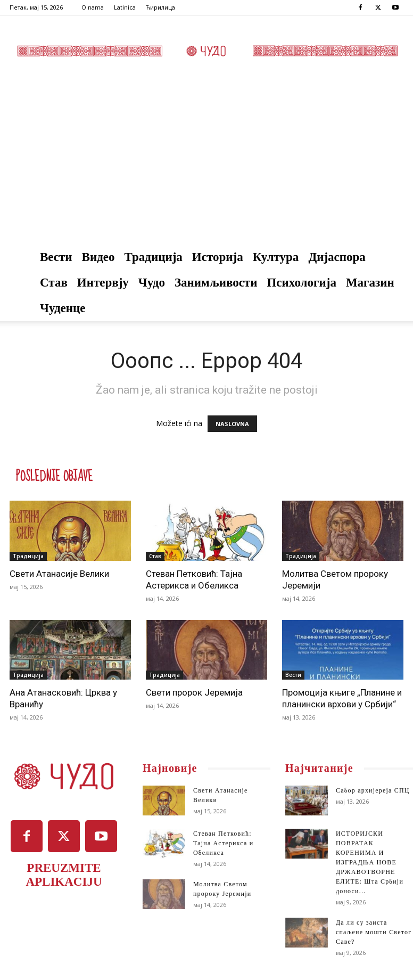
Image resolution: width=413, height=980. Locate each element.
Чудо (152, 283)
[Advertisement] (206, 165)
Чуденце (63, 308)
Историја (218, 257)
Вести (56, 257)
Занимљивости (216, 283)
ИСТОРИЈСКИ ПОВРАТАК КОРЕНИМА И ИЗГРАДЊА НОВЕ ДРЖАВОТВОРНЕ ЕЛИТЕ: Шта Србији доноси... (370, 862)
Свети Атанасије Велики (59, 574)
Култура (276, 257)
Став (54, 283)
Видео (98, 257)
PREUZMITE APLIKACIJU (64, 875)
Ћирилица (160, 7)
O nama (93, 7)
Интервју (103, 283)
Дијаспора (337, 257)
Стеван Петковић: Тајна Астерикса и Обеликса (223, 843)
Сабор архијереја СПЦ (373, 790)
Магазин (370, 283)
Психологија (301, 283)
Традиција (154, 257)
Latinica (125, 7)
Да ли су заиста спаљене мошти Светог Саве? (374, 932)
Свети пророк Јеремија (194, 692)
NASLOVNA (232, 424)
